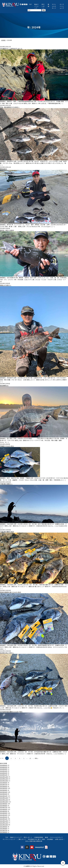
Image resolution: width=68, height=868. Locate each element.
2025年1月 (3, 796)
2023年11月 (4, 823)
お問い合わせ (59, 839)
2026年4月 (3, 769)
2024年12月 (4, 798)
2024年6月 (3, 809)
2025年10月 (4, 781)
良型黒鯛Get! (4, 385)
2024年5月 (3, 811)
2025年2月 (3, 794)
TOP (30, 4)
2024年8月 (3, 805)
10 (30, 758)
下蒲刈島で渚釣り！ (6, 484)
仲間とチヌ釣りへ (6, 285)
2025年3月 (3, 792)
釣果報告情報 (39, 837)
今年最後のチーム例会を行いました (11, 49)
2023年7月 (3, 830)
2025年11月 (4, 779)
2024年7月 (3, 807)
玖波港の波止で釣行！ (7, 653)
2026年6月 (3, 765)
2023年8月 (3, 828)
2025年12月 (4, 777)
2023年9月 (3, 827)
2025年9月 (3, 783)
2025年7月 (3, 784)
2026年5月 (3, 767)
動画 (49, 5)
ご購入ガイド (22, 839)
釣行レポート (43, 6)
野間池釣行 (3, 169)
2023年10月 (4, 825)
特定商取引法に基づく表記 (37, 839)
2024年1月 (3, 819)
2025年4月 (3, 790)
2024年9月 (3, 804)
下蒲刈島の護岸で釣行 (7, 532)
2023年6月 (3, 832)
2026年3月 (3, 771)
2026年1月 (3, 775)
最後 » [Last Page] (36, 758)
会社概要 (50, 839)
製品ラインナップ (37, 6)
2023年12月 (4, 821)
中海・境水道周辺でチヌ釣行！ (10, 107)
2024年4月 (3, 813)
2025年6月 (3, 786)
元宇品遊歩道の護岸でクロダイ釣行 (11, 712)
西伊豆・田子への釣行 (7, 230)
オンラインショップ (62, 6)
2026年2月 (3, 773)
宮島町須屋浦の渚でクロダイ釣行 (10, 592)
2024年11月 (4, 800)
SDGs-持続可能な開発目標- (34, 841)
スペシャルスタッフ (54, 6)
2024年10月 (4, 802)
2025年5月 (3, 788)
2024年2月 (3, 817)
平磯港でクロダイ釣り (7, 446)
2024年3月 (3, 815)
